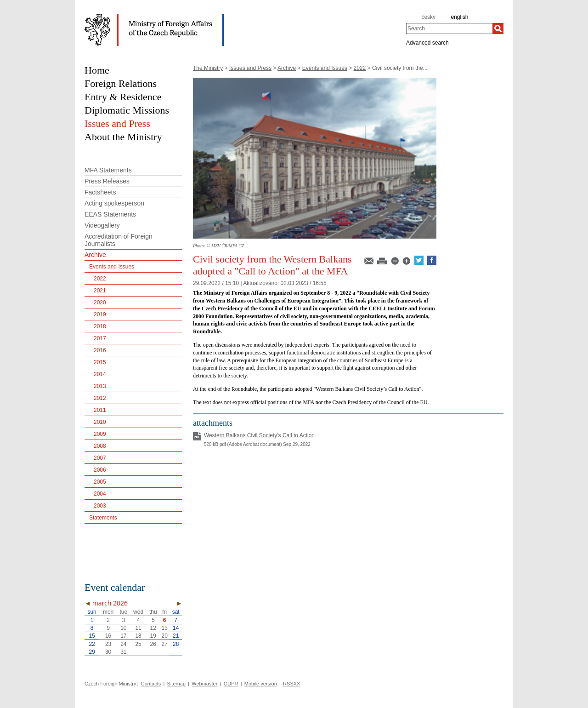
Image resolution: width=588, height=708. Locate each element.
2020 (100, 303)
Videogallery (102, 225)
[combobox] (449, 29)
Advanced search (427, 42)
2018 (100, 326)
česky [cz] (428, 17)
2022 (360, 68)
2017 (100, 338)
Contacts (151, 684)
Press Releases (107, 181)
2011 (100, 410)
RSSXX (291, 684)
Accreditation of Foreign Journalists (119, 240)
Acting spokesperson (114, 203)
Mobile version (261, 684)
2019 (100, 314)
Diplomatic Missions (127, 110)
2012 (100, 398)
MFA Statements (108, 170)
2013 (100, 386)
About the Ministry (123, 137)
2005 (100, 482)
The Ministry (208, 68)
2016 (100, 350)
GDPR (231, 684)
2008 (100, 446)
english (459, 17)
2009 (100, 434)
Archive (287, 68)
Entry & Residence (123, 97)
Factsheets (100, 192)
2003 (100, 506)
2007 (100, 458)
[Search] (498, 29)
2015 (100, 362)
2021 (100, 291)
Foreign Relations (121, 83)
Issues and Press (250, 68)
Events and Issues (325, 68)
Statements (103, 518)
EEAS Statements (110, 214)
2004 (100, 494)
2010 (100, 422)
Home (97, 70)
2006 (100, 470)
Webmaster (204, 684)
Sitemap (176, 684)
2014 (100, 374)
